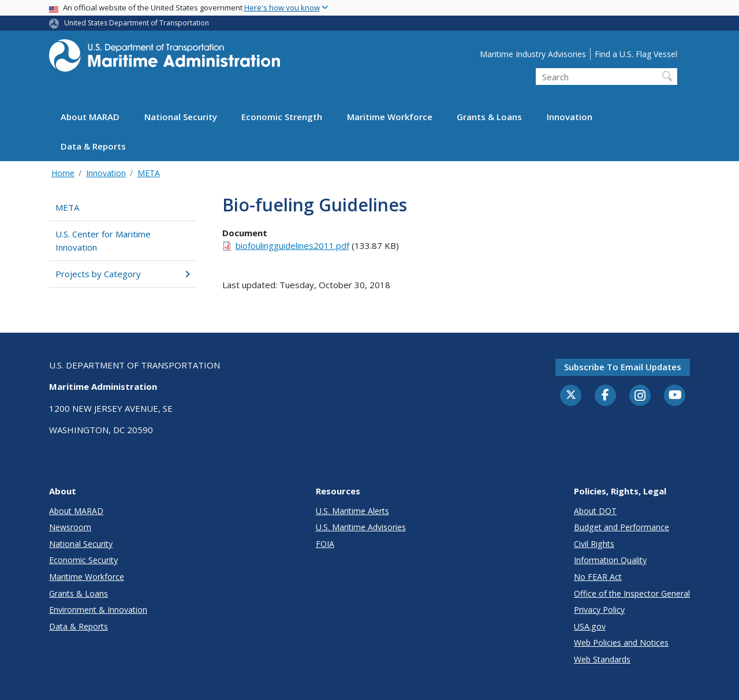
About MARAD (90, 117)
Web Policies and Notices (621, 643)
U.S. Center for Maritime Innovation (103, 241)
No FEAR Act (598, 577)
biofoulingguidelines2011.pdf (292, 245)
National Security (181, 117)
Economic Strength (282, 117)
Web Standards (602, 659)
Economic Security (83, 560)
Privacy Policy (599, 610)
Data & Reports (93, 146)
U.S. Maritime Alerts (352, 511)
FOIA (325, 544)
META (149, 173)
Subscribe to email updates (623, 367)
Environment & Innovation (98, 610)
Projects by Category (123, 274)
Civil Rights (594, 544)
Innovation (570, 117)
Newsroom (70, 527)
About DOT (595, 511)
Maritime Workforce (390, 117)
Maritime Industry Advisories (533, 54)
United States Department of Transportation (137, 23)
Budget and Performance (622, 527)
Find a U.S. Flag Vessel (636, 54)
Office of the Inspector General (632, 593)
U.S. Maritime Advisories (361, 527)
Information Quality (610, 560)
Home (63, 173)
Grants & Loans (489, 117)
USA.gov (590, 626)
